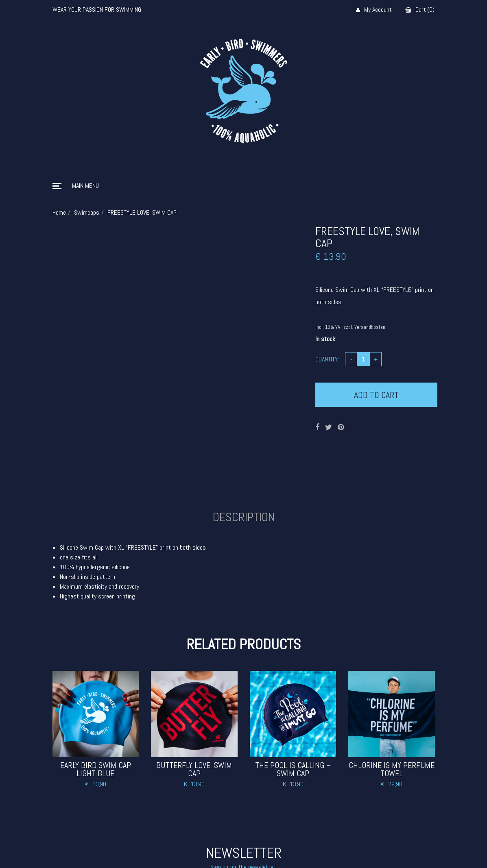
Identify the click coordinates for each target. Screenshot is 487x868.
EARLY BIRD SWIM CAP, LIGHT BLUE (96, 769)
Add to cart (376, 395)
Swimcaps (87, 212)
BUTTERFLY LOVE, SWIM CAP (194, 769)
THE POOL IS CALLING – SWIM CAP (293, 769)
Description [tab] (244, 517)
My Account (374, 10)
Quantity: (327, 359)
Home (59, 212)
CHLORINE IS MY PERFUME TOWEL (392, 769)
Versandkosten (370, 327)
